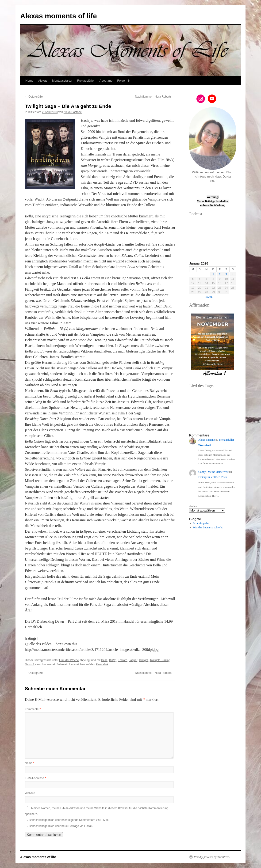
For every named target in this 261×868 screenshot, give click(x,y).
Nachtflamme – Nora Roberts (155, 97)
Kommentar (33, 709)
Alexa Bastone (73, 112)
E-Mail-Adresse (35, 778)
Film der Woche (69, 660)
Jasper (133, 660)
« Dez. (209, 297)
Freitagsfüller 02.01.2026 (213, 477)
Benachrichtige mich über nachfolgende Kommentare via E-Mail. (69, 820)
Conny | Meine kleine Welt (213, 472)
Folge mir (123, 81)
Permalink (102, 664)
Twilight (143, 660)
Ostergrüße (34, 97)
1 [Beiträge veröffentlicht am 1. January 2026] (213, 274)
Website (30, 793)
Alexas (43, 81)
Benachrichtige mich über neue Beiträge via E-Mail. (61, 826)
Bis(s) (113, 660)
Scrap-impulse (201, 523)
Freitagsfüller (86, 81)
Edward (123, 660)
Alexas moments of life (59, 16)
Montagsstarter (62, 81)
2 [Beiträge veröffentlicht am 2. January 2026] (220, 274)
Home (29, 81)
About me (106, 81)
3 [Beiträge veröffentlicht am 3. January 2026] (226, 274)
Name (30, 763)
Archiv (193, 506)
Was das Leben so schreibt (208, 527)
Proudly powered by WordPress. (212, 857)
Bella (104, 660)
